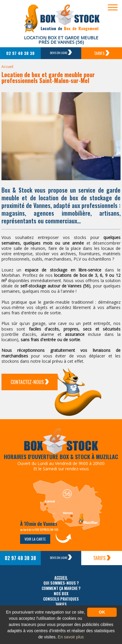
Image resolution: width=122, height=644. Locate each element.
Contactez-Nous (30, 382)
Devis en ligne (61, 52)
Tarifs (102, 53)
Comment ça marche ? (61, 588)
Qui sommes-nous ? (61, 583)
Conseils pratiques (61, 599)
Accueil (7, 67)
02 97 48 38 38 (20, 53)
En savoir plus (71, 637)
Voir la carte (35, 539)
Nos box (61, 594)
